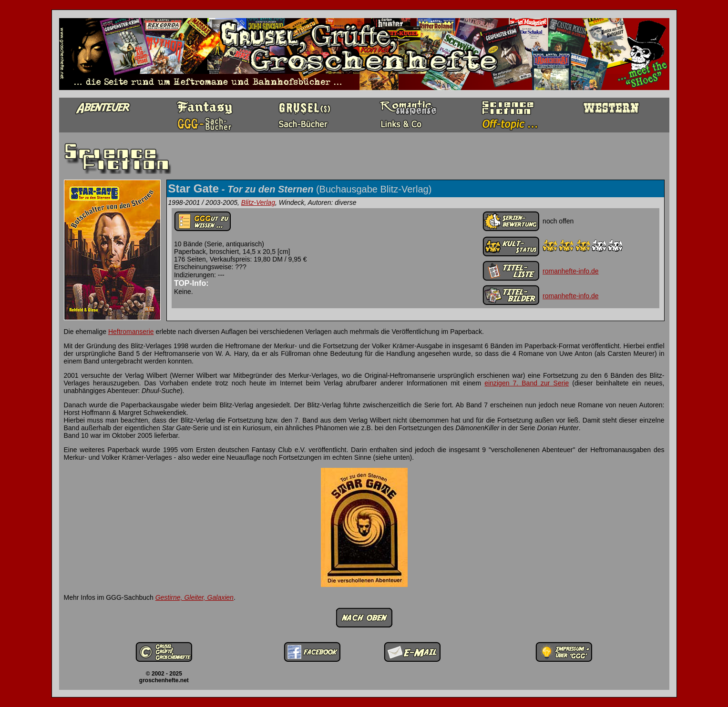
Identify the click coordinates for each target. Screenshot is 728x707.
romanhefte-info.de (571, 271)
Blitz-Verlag (258, 202)
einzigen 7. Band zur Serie (527, 383)
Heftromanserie (131, 332)
